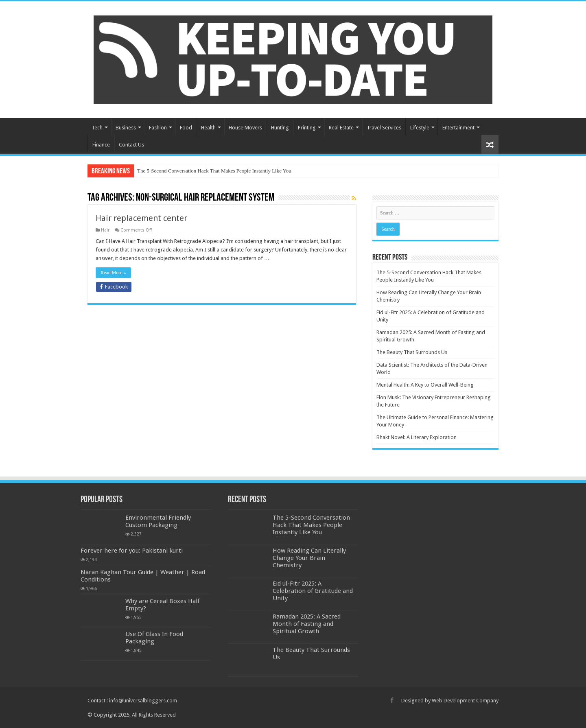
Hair (105, 230)
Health (208, 128)
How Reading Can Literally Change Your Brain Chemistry (309, 558)
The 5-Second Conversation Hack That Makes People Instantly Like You (214, 171)
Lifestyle (420, 128)
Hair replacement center (141, 218)
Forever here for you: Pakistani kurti (132, 551)
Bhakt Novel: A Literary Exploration (417, 437)
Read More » (113, 273)
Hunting (280, 128)
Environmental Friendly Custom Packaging (158, 521)
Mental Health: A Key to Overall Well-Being (425, 385)
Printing (307, 128)
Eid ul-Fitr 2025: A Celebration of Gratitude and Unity (313, 591)
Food (186, 128)
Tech (97, 128)
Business (126, 128)
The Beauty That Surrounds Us (412, 352)
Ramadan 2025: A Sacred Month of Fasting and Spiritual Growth (307, 624)
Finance (101, 145)
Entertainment (458, 128)
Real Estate (341, 128)
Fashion (158, 128)
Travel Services (384, 128)
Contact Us (131, 145)
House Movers (245, 128)
